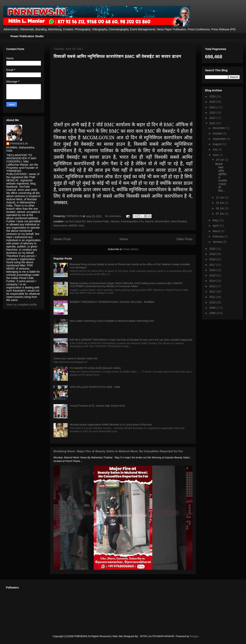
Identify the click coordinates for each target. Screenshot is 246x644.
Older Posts (184, 239)
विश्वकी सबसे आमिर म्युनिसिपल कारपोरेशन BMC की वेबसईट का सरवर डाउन (117, 56)
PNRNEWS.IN (19, 144)
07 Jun (220, 214)
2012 (213, 292)
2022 (213, 118)
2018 (213, 259)
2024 (213, 107)
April (216, 226)
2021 (213, 123)
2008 (213, 313)
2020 (213, 249)
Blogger (194, 636)
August (217, 144)
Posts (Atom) (131, 249)
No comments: (114, 216)
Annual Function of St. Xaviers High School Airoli (97, 406)
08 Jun (220, 208)
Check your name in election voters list (75, 358)
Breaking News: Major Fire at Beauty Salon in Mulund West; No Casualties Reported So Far (118, 451)
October (218, 133)
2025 (213, 102)
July (215, 149)
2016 (213, 270)
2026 (213, 96)
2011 (213, 297)
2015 (213, 275)
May (215, 220)
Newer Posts (62, 239)
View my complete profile (22, 305)
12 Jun (220, 197)
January (218, 242)
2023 (213, 113)
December (219, 128)
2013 (213, 286)
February (218, 236)
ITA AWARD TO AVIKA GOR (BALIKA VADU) (95, 368)
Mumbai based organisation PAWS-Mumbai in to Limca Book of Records (111, 425)
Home (124, 239)
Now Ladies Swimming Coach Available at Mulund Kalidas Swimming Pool (112, 321)
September (220, 139)
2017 (213, 265)
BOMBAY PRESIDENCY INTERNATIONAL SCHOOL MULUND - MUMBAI (112, 302)
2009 (213, 308)
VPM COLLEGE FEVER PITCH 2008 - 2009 (95, 387)
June (216, 155)
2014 (213, 281)
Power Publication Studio (27, 36)
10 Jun (220, 203)
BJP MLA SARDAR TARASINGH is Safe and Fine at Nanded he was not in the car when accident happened (131, 340)
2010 (213, 302)
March (217, 231)
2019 (213, 254)
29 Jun (220, 160)
